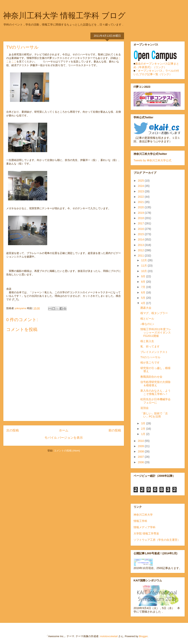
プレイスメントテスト (154, 352)
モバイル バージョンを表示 (64, 438)
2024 (141, 186)
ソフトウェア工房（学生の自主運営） (157, 540)
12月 (144, 260)
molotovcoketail (109, 636)
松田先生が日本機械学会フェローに (155, 401)
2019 (141, 213)
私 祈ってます (150, 346)
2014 (141, 239)
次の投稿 (13, 430)
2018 (141, 218)
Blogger (143, 636)
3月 (144, 423)
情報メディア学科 (145, 527)
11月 (144, 266)
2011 (141, 256)
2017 (141, 223)
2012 (141, 250)
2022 (141, 197)
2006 (141, 462)
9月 (144, 276)
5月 (144, 298)
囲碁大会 (146, 308)
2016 (141, 229)
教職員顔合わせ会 (151, 377)
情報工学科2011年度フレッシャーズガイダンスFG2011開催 (156, 333)
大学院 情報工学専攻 (146, 533)
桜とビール (147, 319)
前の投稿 (115, 430)
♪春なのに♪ (147, 324)
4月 (144, 303)
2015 (141, 234)
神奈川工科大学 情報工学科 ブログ (64, 16)
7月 (144, 287)
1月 (144, 434)
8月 (144, 282)
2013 (141, 245)
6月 (144, 292)
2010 (141, 441)
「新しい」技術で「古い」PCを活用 (154, 415)
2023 (141, 191)
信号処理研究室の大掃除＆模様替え (155, 384)
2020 (141, 207)
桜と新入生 (147, 341)
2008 (141, 451)
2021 (141, 202)
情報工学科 (140, 521)
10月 (144, 271)
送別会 (145, 408)
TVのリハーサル (150, 357)
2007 (141, 457)
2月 (144, 429)
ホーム (64, 430)
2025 (141, 181)
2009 (141, 446)
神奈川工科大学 (143, 515)
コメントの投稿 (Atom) (67, 451)
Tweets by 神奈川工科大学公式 (152, 160)
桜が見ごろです (150, 363)
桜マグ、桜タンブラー (154, 313)
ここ (14, 62)
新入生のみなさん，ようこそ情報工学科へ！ (155, 392)
